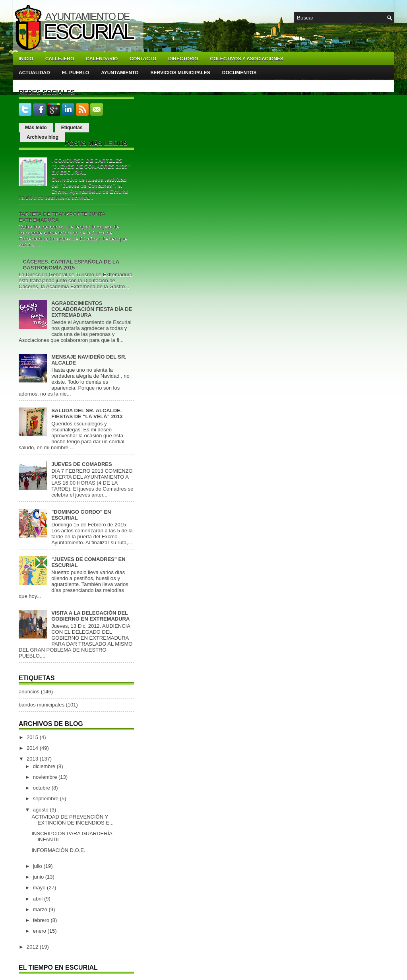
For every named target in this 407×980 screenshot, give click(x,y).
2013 (33, 759)
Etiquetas (72, 128)
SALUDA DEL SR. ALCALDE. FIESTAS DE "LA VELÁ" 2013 (87, 413)
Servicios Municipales (180, 73)
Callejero (60, 59)
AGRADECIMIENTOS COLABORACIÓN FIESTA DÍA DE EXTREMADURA (92, 309)
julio (38, 866)
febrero (42, 920)
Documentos (239, 73)
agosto (42, 810)
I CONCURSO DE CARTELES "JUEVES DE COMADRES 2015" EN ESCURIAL (90, 166)
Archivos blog (43, 137)
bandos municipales (42, 705)
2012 (33, 947)
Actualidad (34, 73)
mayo (40, 888)
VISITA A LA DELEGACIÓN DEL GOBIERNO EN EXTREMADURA (90, 616)
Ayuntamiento (120, 73)
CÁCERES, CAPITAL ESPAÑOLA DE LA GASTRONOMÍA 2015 (71, 265)
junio (39, 877)
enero (40, 931)
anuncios (29, 692)
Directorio (183, 59)
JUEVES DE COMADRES (81, 464)
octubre (42, 788)
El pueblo (76, 73)
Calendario (102, 59)
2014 (33, 748)
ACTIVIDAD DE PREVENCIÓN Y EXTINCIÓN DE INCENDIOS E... (72, 820)
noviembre (46, 777)
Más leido (36, 128)
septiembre (47, 799)
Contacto (143, 59)
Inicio (26, 59)
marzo (41, 909)
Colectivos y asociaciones (246, 59)
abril (39, 899)
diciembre (45, 766)
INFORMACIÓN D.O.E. (58, 850)
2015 (33, 737)
